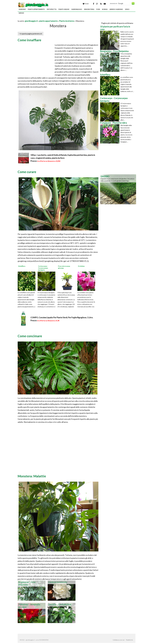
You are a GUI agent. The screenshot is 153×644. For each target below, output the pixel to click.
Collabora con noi (119, 640)
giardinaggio (77, 9)
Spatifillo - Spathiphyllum (60, 605)
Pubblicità (129, 640)
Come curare (27, 172)
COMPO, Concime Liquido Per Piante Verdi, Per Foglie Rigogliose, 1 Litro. (62, 317)
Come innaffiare (29, 40)
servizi (21, 13)
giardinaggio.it (31, 21)
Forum (86, 4)
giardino (22, 9)
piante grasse (64, 9)
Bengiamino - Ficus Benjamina (27, 583)
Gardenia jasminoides (58, 582)
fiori (98, 9)
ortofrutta (52, 9)
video (127, 9)
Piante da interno (67, 21)
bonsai (105, 9)
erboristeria (89, 9)
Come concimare (30, 336)
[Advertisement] (43, 18)
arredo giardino (116, 9)
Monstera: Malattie (32, 476)
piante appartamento (36, 9)
